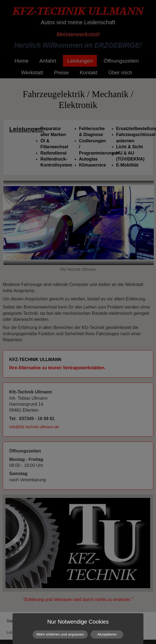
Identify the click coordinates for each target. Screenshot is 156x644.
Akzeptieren (107, 634)
